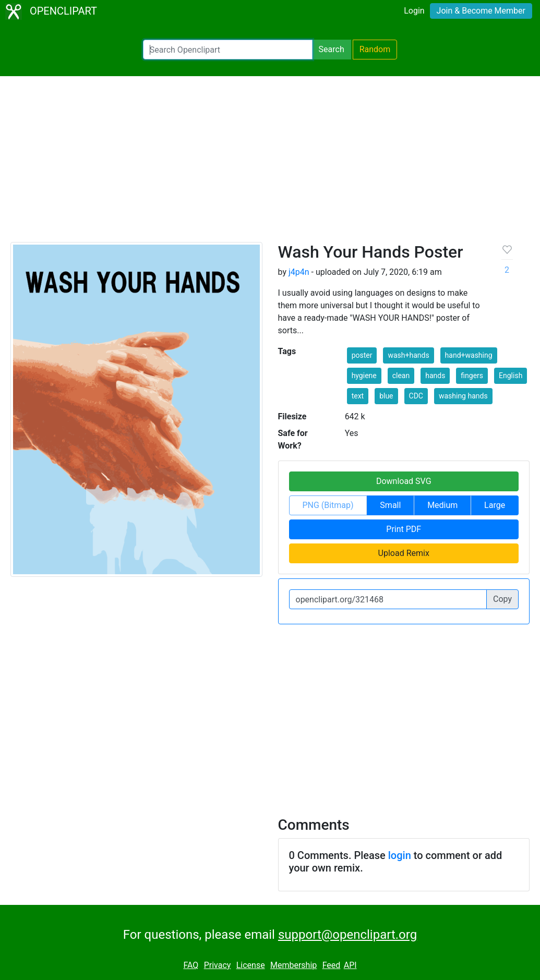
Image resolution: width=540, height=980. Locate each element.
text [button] (358, 396)
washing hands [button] (463, 396)
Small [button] (390, 505)
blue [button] (386, 396)
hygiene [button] (364, 376)
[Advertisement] (270, 164)
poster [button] (362, 355)
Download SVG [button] (404, 481)
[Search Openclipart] (228, 50)
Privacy (218, 965)
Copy (502, 599)
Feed (332, 965)
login (400, 855)
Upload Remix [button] (404, 553)
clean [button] (401, 376)
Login (414, 11)
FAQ (191, 965)
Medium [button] (442, 505)
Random (375, 49)
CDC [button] (416, 396)
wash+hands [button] (408, 355)
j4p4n (299, 272)
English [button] (511, 376)
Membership (293, 965)
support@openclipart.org (347, 935)
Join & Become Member (481, 11)
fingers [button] (472, 376)
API (350, 965)
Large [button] (495, 505)
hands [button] (435, 376)
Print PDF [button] (404, 529)
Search (332, 49)
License (251, 965)
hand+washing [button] (469, 355)
